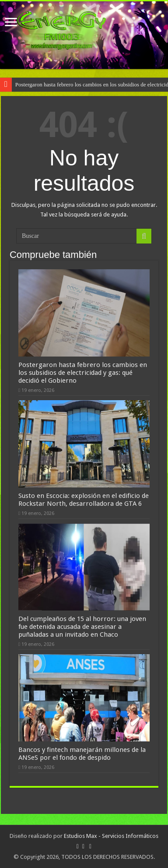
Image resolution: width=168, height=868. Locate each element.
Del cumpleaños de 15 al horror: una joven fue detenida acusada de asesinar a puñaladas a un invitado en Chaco (82, 627)
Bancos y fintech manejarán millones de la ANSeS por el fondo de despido (82, 754)
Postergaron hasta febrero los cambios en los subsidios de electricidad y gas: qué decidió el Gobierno (83, 373)
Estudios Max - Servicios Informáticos (111, 836)
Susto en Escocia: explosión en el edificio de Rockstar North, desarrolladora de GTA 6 (84, 500)
